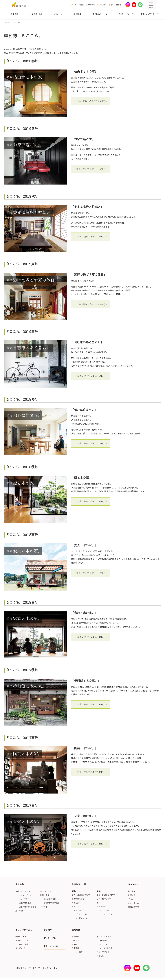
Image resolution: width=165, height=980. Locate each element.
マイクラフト (24, 899)
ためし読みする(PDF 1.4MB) (91, 304)
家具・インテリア (52, 946)
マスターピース (25, 895)
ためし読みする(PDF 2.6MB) (91, 169)
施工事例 (19, 911)
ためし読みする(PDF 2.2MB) (91, 573)
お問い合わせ (116, 5)
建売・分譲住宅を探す (81, 895)
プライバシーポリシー (52, 968)
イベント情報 (78, 5)
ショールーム (134, 903)
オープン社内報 (106, 948)
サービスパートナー (24, 948)
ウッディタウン (81, 918)
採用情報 (103, 5)
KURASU (104, 940)
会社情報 (75, 937)
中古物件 (48, 930)
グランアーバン (81, 914)
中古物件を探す (78, 899)
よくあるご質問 (22, 944)
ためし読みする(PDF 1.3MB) (91, 101)
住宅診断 (132, 895)
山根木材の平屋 (25, 903)
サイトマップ (35, 968)
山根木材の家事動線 (52, 903)
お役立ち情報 (134, 907)
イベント (44, 907)
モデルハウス (46, 891)
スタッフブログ (22, 940)
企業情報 (92, 5)
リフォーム (133, 884)
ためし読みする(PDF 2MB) (91, 237)
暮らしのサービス (24, 930)
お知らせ (100, 956)
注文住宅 (20, 884)
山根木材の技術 (50, 899)
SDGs (74, 944)
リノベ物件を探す (104, 899)
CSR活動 (76, 940)
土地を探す (76, 903)
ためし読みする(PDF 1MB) (91, 376)
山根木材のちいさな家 (28, 907)
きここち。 (104, 944)
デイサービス (50, 938)
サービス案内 (21, 937)
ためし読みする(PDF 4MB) (91, 637)
